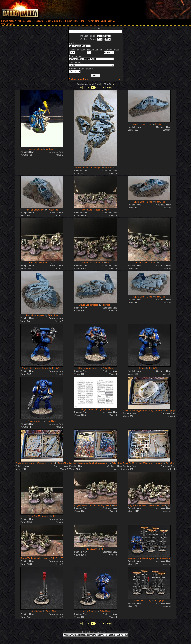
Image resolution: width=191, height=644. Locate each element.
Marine (143, 368)
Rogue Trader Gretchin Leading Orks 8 (39, 558)
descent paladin (35, 149)
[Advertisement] (155, 9)
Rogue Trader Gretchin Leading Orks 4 (93, 505)
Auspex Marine (35, 421)
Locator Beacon (35, 611)
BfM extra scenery (143, 601)
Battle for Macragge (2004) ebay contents (142, 410)
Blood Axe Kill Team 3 (93, 263)
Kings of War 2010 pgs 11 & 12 (96, 409)
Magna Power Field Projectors (142, 558)
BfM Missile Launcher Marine (35, 368)
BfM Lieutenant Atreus (89, 368)
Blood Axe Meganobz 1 (39, 516)
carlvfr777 (51, 149)
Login (119, 79)
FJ (107, 210)
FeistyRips (111, 168)
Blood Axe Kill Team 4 (146, 263)
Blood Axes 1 (93, 549)
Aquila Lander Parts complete (89, 168)
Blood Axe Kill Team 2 (39, 263)
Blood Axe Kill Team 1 (93, 210)
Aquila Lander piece (143, 124)
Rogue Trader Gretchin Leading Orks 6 (146, 505)
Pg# (109, 87)
